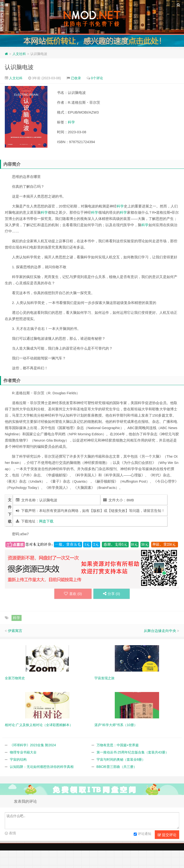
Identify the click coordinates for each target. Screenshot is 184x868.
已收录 (76, 78)
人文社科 (19, 54)
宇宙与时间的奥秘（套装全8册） (121, 759)
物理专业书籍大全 (23, 752)
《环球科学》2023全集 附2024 (33, 745)
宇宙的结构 (18, 759)
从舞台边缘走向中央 (160, 631)
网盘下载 (46, 521)
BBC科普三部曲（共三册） (117, 767)
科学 (71, 122)
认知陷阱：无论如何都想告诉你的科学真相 (42, 767)
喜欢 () (73, 594)
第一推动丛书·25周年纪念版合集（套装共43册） (133, 752)
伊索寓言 (15, 631)
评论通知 (142, 834)
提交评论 (167, 835)
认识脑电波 (19, 67)
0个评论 (97, 78)
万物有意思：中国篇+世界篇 (118, 745)
